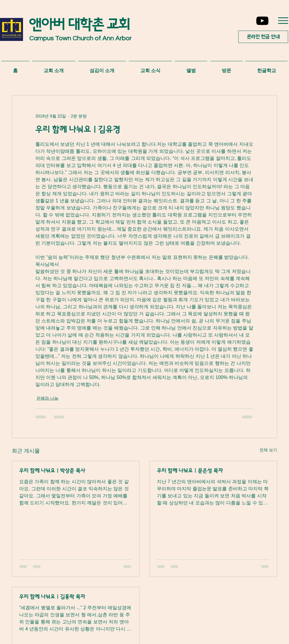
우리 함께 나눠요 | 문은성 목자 (190, 471)
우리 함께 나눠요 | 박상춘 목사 (52, 471)
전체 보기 (268, 450)
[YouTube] (262, 21)
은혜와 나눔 (47, 398)
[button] (283, 21)
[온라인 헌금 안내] (263, 37)
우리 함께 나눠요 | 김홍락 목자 (52, 597)
